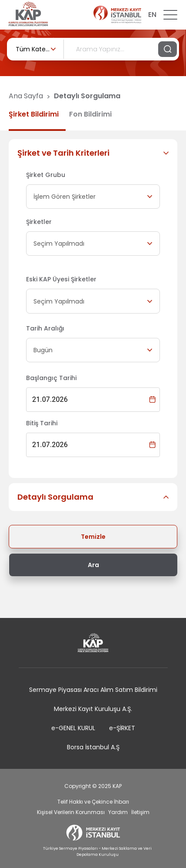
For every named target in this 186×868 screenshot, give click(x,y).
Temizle (93, 537)
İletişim (140, 812)
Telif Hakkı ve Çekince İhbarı (93, 802)
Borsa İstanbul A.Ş (93, 747)
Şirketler (39, 222)
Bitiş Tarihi (42, 423)
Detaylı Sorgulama (87, 96)
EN (152, 15)
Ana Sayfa (26, 96)
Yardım (118, 812)
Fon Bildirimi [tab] (90, 114)
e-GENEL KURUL (73, 728)
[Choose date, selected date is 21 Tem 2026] (152, 399)
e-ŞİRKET (122, 728)
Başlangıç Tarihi (51, 378)
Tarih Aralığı (45, 328)
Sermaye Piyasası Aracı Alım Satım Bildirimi (93, 690)
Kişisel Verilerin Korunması (71, 812)
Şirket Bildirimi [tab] (34, 114)
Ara (93, 565)
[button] (93, 153)
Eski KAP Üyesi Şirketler (61, 279)
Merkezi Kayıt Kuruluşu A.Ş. (93, 709)
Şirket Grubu (46, 175)
